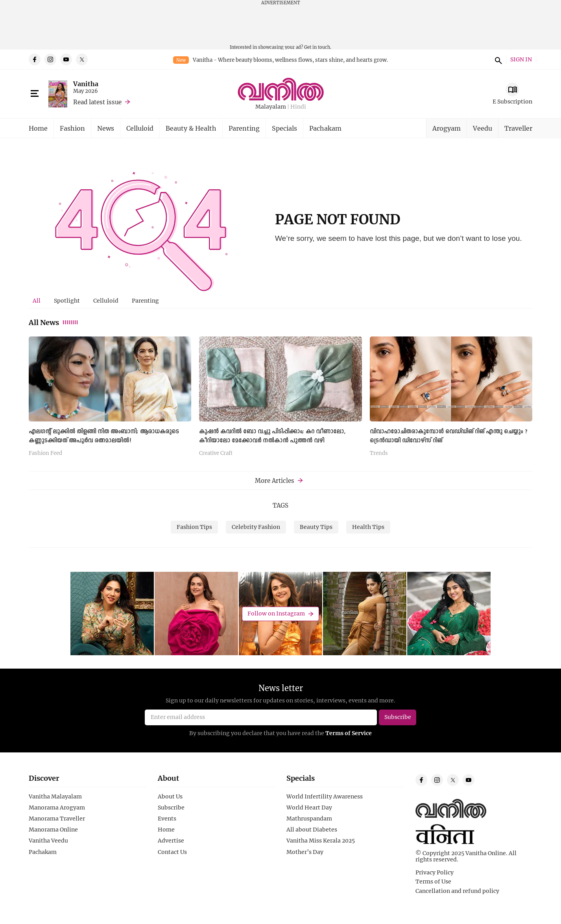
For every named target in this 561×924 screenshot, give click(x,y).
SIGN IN (521, 60)
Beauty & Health (191, 128)
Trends (379, 453)
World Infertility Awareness (325, 796)
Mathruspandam (309, 819)
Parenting (244, 128)
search (497, 59)
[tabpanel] (280, 399)
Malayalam (271, 107)
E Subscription (512, 101)
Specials (284, 128)
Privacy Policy (435, 872)
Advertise (171, 841)
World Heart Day (309, 808)
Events (167, 819)
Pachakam (325, 128)
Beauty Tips (316, 527)
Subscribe (171, 808)
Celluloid (140, 128)
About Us (170, 796)
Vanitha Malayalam (55, 796)
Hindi (298, 107)
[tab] (37, 301)
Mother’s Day (305, 852)
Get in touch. (318, 47)
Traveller (518, 128)
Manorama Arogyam (57, 808)
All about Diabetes (312, 830)
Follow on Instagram (276, 614)
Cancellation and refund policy (457, 891)
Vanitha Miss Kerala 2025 (321, 841)
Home (38, 128)
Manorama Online (53, 830)
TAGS (280, 505)
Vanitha (86, 84)
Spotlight (67, 300)
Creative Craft (216, 453)
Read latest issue (97, 102)
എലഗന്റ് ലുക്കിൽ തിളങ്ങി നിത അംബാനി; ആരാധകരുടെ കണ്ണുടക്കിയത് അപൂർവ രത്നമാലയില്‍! (104, 436)
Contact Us (172, 852)
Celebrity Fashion (256, 527)
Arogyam (447, 128)
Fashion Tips (194, 527)
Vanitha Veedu (48, 841)
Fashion (72, 128)
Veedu (483, 128)
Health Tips (368, 527)
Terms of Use (433, 881)
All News (54, 322)
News (106, 128)
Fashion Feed (45, 453)
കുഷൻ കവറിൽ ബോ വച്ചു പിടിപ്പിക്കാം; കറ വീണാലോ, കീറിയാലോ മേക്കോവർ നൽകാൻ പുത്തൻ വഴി (272, 436)
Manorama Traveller (57, 819)
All (37, 300)
